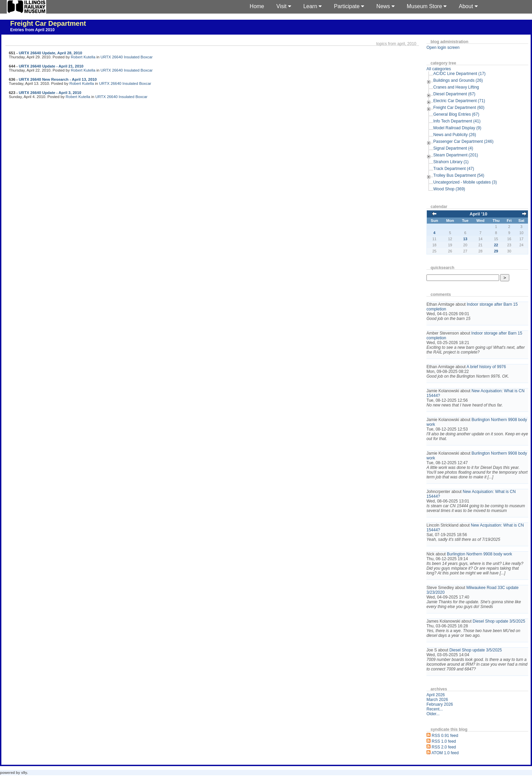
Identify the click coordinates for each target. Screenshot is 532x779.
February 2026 (440, 704)
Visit (284, 6)
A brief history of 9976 (486, 367)
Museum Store (427, 6)
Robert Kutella (83, 57)
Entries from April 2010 (32, 30)
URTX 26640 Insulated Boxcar (127, 57)
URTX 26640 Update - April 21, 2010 (51, 66)
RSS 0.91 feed (445, 736)
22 (496, 245)
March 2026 (437, 700)
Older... (433, 714)
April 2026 (436, 695)
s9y (24, 773)
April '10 (478, 214)
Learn (312, 6)
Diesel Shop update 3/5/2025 (499, 621)
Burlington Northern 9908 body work (479, 554)
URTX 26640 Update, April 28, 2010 (50, 53)
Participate (349, 6)
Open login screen (443, 47)
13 (465, 239)
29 (496, 251)
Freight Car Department (48, 23)
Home (257, 6)
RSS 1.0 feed (444, 741)
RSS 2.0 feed (444, 747)
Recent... (435, 709)
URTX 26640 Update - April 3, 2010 (50, 93)
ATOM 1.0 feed (445, 753)
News (385, 6)
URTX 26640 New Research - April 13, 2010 (58, 79)
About (468, 6)
